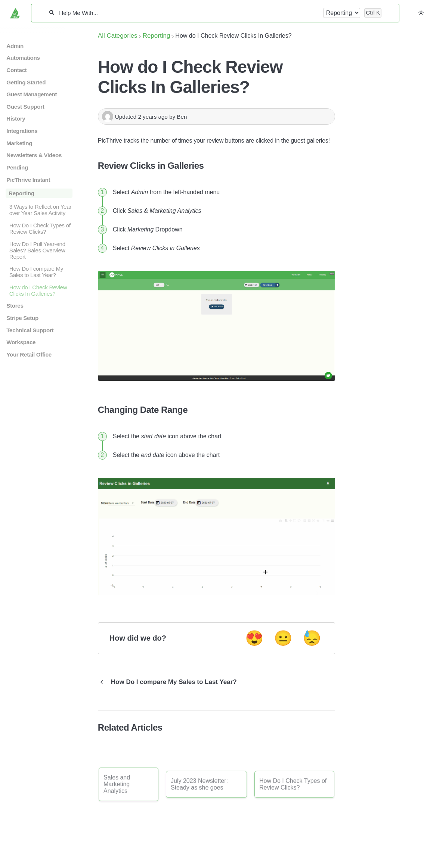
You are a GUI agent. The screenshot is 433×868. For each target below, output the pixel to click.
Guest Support (25, 107)
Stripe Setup (22, 318)
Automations (23, 58)
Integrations (22, 131)
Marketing (19, 143)
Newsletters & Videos (34, 155)
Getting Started (26, 82)
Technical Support (30, 330)
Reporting (21, 193)
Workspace (21, 342)
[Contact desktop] (412, 16)
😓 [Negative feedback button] (312, 638)
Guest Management (32, 94)
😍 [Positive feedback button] (254, 638)
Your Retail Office (29, 354)
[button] (421, 13)
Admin (15, 46)
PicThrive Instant (28, 180)
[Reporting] (157, 36)
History (16, 119)
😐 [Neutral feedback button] (283, 638)
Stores (15, 306)
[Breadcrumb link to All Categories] (118, 36)
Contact (16, 70)
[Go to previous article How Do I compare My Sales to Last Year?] (170, 682)
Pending (17, 167)
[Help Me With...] (188, 13)
